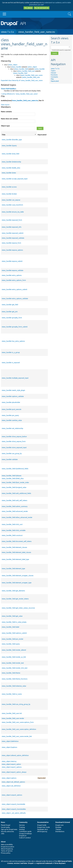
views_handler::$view (9, 173)
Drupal (31, 863)
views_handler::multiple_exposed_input (15, 378)
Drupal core (59, 825)
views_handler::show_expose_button (14, 437)
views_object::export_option (11, 764)
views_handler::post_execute (11, 409)
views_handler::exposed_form (12, 220)
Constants (54, 77)
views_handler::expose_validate (12, 270)
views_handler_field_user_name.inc (37, 32)
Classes (53, 73)
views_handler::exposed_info (12, 227)
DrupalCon (23, 836)
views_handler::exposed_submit (13, 233)
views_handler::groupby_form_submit (15, 327)
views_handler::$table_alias (11, 168)
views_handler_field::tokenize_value (14, 686)
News (3, 822)
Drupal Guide (42, 825)
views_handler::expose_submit (12, 261)
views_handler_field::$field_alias (13, 478)
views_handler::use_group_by (12, 453)
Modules (58, 827)
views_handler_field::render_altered (14, 650)
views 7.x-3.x (7, 32)
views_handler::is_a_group (11, 352)
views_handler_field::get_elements (13, 591)
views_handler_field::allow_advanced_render (17, 517)
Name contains (6, 112)
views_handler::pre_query (10, 415)
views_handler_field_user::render (13, 718)
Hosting (22, 829)
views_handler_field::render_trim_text (15, 668)
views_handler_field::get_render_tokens (15, 599)
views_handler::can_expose (11, 200)
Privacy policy (6, 853)
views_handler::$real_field (10, 154)
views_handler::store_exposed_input (14, 447)
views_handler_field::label (10, 627)
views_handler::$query (9, 146)
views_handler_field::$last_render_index (15, 482)
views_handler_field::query (11, 644)
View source (5, 105)
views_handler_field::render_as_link (14, 657)
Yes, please (28, 8)
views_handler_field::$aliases (12, 476)
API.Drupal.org (42, 831)
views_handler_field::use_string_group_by (16, 704)
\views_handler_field (20, 73)
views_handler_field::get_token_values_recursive (18, 608)
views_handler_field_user (26, 71)
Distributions (60, 831)
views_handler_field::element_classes (14, 547)
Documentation (43, 822)
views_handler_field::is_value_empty (14, 622)
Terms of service (7, 851)
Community (23, 822)
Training (22, 827)
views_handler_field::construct (12, 535)
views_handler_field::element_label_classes (16, 552)
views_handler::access (9, 187)
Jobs (3, 834)
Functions (54, 75)
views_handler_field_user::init (12, 713)
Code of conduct (25, 838)
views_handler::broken (9, 194)
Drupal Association (8, 847)
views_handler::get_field (10, 305)
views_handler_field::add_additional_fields (16, 493)
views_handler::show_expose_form (14, 441)
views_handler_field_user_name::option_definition (19, 729)
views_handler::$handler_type (12, 140)
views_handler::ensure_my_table (13, 212)
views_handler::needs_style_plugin (13, 390)
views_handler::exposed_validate (13, 238)
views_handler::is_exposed (11, 363)
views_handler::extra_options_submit (14, 289)
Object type (5, 126)
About (3, 842)
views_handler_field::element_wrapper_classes (18, 576)
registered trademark (44, 863)
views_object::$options (9, 747)
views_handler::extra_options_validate (15, 299)
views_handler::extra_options (12, 275)
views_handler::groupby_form (12, 318)
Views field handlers (9, 89)
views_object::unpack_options (12, 795)
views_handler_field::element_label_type (15, 559)
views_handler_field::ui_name (12, 694)
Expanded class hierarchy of (22, 80)
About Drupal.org (7, 849)
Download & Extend (63, 822)
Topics (53, 71)
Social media (5, 827)
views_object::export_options (12, 767)
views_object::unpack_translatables (14, 809)
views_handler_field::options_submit (14, 633)
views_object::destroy (9, 761)
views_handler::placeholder (11, 402)
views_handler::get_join (10, 312)
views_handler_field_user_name (32, 75)
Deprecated (55, 81)
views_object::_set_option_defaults (14, 813)
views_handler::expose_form (11, 243)
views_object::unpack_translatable (13, 804)
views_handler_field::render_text (13, 663)
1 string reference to (19, 94)
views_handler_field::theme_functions (15, 679)
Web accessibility (7, 845)
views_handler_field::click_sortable (14, 530)
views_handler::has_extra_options (13, 341)
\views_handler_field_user (31, 77)
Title (19, 135)
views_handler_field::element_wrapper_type (17, 583)
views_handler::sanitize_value (12, 420)
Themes (58, 829)
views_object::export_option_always (14, 772)
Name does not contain (9, 119)
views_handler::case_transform (12, 205)
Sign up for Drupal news (9, 829)
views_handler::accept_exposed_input (15, 179)
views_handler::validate (10, 459)
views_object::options (9, 778)
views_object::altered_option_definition (15, 755)
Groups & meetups (25, 834)
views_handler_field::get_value (12, 616)
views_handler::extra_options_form (14, 280)
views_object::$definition (10, 741)
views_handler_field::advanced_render (15, 511)
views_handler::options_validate (13, 396)
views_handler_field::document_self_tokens (17, 541)
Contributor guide (25, 831)
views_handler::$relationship (11, 162)
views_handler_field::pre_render (12, 639)
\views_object (32, 67)
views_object (13, 65)
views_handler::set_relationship (12, 428)
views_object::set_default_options (13, 782)
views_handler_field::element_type (13, 569)
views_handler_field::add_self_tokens (14, 500)
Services (22, 825)
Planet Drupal (6, 825)
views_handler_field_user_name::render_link (17, 736)
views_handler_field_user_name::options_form (18, 722)
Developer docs (43, 829)
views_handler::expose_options (12, 250)
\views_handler (39, 69)
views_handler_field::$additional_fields (15, 469)
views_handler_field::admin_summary (15, 506)
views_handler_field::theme (11, 673)
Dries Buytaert (60, 863)
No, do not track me (42, 8)
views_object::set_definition (11, 786)
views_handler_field (21, 69)
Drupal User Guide (43, 827)
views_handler (16, 67)
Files (52, 79)
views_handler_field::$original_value (14, 487)
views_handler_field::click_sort (12, 524)
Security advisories (7, 831)
